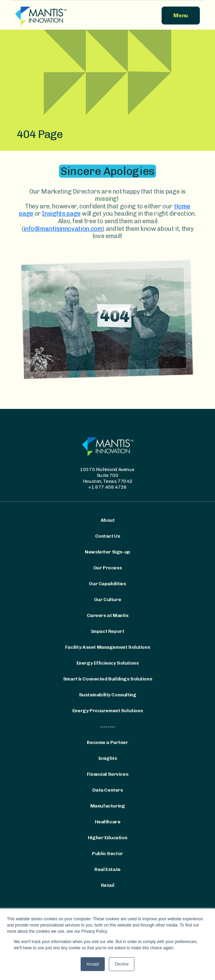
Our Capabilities (107, 584)
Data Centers (108, 790)
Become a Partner (107, 743)
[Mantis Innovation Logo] (59, 16)
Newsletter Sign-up (107, 552)
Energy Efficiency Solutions (108, 663)
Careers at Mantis (108, 616)
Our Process (107, 568)
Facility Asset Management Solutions (107, 647)
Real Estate (107, 870)
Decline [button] (122, 964)
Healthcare (108, 822)
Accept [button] (93, 964)
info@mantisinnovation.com (63, 229)
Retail (107, 885)
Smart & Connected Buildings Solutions (107, 679)
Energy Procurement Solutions (107, 711)
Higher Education (107, 838)
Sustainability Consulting (108, 695)
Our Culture (107, 600)
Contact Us (108, 536)
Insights (108, 758)
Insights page (61, 214)
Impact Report (108, 631)
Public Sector (107, 854)
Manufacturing (108, 806)
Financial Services (107, 774)
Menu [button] (181, 15)
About (108, 520)
